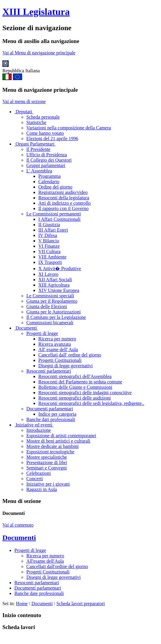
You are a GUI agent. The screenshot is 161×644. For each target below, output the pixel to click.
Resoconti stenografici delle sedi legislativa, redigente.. (91, 403)
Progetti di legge (42, 333)
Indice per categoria (57, 414)
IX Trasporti (50, 262)
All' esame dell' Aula (58, 349)
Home (22, 604)
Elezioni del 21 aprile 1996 (52, 139)
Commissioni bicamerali (50, 323)
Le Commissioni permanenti (54, 214)
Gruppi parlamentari (46, 165)
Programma (50, 176)
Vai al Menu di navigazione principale (39, 53)
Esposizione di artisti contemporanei (61, 436)
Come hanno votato (45, 133)
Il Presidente (38, 149)
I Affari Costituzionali (59, 219)
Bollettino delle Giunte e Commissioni (75, 387)
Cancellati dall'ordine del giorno (57, 566)
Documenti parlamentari (50, 409)
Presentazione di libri (47, 462)
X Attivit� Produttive (60, 269)
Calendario (49, 182)
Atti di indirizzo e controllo (64, 203)
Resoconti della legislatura (64, 198)
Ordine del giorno (55, 187)
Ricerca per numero (57, 339)
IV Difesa (48, 235)
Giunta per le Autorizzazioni (54, 312)
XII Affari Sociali (55, 280)
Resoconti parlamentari (49, 371)
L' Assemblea (39, 171)
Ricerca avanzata (55, 344)
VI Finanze (49, 246)
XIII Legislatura (36, 12)
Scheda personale (43, 117)
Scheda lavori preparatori (80, 604)
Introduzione (39, 430)
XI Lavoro (48, 274)
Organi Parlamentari (35, 144)
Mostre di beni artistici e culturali (58, 441)
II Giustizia (49, 225)
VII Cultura (49, 251)
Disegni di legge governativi (66, 366)
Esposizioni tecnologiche (50, 452)
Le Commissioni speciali (50, 296)
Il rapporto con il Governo (63, 208)
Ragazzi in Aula (42, 489)
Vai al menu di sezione (24, 101)
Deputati (24, 112)
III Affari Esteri (53, 230)
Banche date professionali (39, 593)
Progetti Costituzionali (60, 360)
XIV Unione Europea (59, 290)
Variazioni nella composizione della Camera (69, 128)
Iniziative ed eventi (34, 425)
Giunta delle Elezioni (47, 306)
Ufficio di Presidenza (47, 155)
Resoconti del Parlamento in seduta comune (80, 382)
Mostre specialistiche (47, 457)
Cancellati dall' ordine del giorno (70, 355)
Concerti (35, 479)
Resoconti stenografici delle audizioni (75, 398)
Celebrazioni (39, 473)
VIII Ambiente (52, 257)
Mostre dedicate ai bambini (53, 446)
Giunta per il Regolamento (52, 301)
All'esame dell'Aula (45, 561)
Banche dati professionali (51, 419)
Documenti (26, 328)
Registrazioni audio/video (63, 192)
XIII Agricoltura (54, 285)
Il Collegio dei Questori (49, 160)
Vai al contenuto (18, 525)
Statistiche (36, 122)
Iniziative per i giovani (48, 484)
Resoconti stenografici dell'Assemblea (75, 376)
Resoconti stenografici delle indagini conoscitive (85, 393)
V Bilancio (49, 241)
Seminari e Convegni (47, 468)
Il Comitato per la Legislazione (56, 317)
